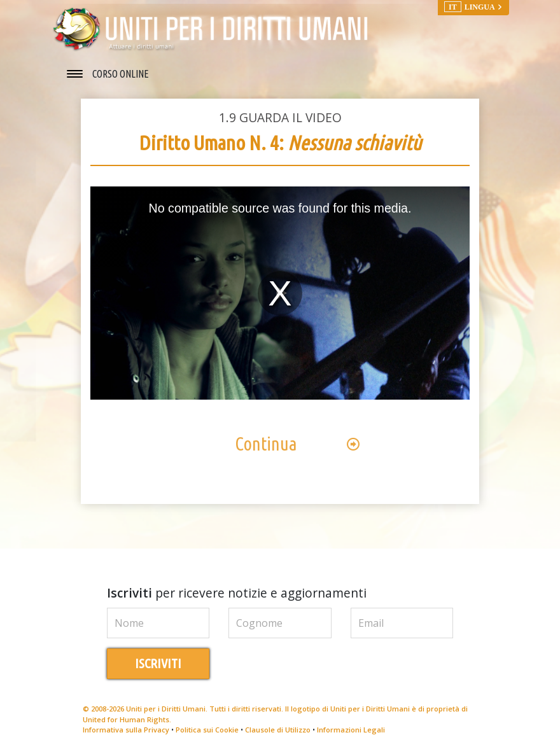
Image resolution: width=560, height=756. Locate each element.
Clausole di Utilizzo (278, 730)
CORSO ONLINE (121, 74)
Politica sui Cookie (207, 730)
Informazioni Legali (351, 730)
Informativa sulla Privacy (126, 730)
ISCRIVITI (158, 663)
